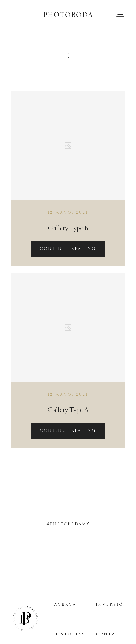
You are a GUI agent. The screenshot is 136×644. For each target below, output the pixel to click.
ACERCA (65, 604)
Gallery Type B (68, 228)
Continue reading (68, 249)
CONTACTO (112, 634)
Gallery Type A (68, 410)
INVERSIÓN (112, 604)
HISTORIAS (70, 634)
